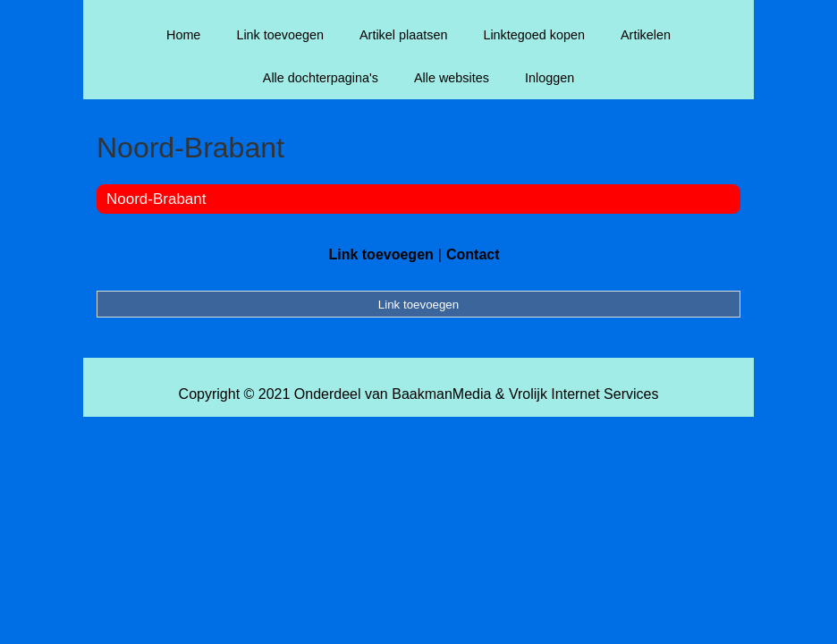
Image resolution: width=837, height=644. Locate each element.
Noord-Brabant (156, 199)
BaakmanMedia (441, 394)
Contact (473, 254)
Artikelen (646, 35)
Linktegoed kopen (534, 35)
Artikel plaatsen (403, 35)
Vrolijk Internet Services (583, 394)
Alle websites (452, 78)
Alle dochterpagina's (321, 78)
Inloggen (550, 78)
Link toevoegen (280, 35)
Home (183, 35)
